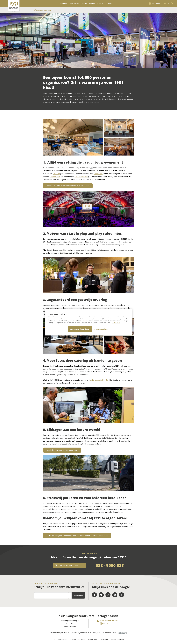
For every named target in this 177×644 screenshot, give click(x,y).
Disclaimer (104, 639)
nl (169, 3)
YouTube (115, 595)
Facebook (94, 595)
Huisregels (92, 639)
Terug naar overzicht (43, 10)
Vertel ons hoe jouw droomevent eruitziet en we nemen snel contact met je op (77, 536)
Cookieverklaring (118, 639)
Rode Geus (98, 174)
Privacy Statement (78, 639)
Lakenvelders (55, 177)
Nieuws (92, 3)
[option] (88, 41)
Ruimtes (64, 3)
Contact (110, 3)
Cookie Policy (116, 323)
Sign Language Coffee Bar (99, 380)
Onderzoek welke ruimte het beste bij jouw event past (68, 186)
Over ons (101, 3)
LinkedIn (108, 595)
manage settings (101, 329)
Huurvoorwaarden (60, 639)
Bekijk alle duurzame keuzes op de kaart (62, 450)
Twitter (101, 595)
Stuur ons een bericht (67, 565)
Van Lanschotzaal (81, 177)
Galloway (56, 174)
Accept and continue (80, 329)
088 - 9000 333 (110, 565)
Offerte (84, 3)
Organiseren (74, 3)
